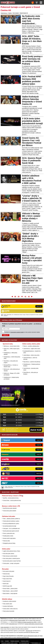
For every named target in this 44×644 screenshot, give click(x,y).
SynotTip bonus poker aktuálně (10, 508)
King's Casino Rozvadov (8, 576)
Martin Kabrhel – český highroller (10, 593)
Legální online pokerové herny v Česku (11, 551)
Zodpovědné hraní (13, 624)
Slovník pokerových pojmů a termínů (11, 531)
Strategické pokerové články (9, 543)
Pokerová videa (6, 541)
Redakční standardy (15, 641)
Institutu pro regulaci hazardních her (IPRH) (27, 622)
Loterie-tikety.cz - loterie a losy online (31, 355)
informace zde (29, 631)
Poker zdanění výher (8, 604)
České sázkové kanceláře (9, 611)
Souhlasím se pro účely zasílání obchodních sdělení (22, 332)
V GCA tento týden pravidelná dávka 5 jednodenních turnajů (32, 121)
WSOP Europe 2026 (7, 586)
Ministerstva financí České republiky (17, 620)
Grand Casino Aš (7, 581)
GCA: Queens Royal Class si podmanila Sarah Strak (32, 160)
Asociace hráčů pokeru (8, 606)
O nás (2, 641)
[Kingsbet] (12, 406)
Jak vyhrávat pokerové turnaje (10, 526)
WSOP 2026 (6, 584)
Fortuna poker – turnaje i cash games (11, 563)
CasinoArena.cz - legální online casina (32, 349)
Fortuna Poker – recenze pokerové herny (12, 500)
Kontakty (7, 641)
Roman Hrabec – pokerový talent (10, 589)
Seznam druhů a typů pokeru (9, 538)
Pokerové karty (6, 574)
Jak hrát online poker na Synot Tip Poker (12, 561)
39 (19, 297)
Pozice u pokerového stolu (9, 533)
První (12, 296)
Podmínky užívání (25, 641)
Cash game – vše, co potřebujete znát (11, 528)
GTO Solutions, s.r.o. (36, 643)
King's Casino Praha (7, 579)
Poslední (32, 296)
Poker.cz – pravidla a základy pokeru (31, 346)
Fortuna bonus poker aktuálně (10, 511)
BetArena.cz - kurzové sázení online (12, 346)
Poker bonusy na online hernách (10, 556)
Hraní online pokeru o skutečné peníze (11, 558)
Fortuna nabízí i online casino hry (10, 609)
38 (15, 297)
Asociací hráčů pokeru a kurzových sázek (34, 624)
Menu (41, 3)
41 (25, 297)
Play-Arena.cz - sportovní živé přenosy (32, 362)
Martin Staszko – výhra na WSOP (10, 591)
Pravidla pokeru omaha (8, 536)
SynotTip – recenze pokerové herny (11, 498)
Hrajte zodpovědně (5, 627)
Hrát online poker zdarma (9, 554)
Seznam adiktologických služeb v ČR (31, 636)
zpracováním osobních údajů (17, 332)
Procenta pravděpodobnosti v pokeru (11, 524)
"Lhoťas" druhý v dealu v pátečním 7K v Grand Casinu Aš (32, 198)
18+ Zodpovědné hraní (24, 643)
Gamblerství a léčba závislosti (10, 601)
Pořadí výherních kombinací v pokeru (11, 521)
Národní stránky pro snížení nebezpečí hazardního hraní (17, 638)
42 (29, 297)
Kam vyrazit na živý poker (9, 571)
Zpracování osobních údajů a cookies (10, 643)
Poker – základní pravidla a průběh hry (11, 519)
